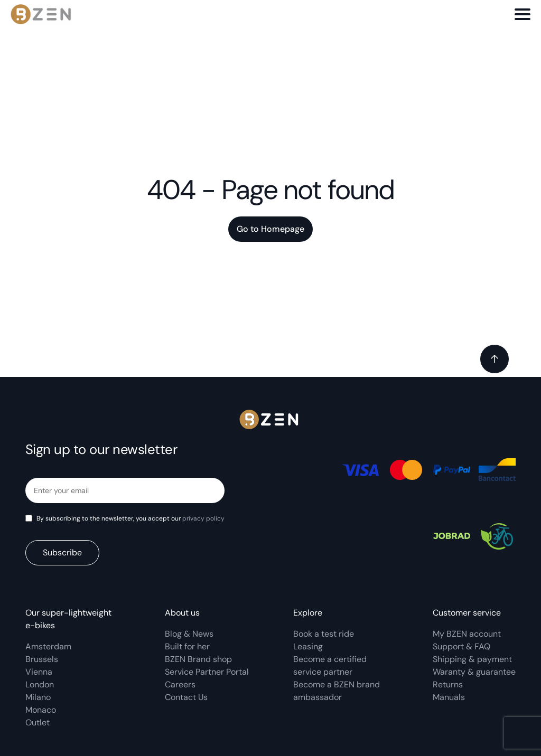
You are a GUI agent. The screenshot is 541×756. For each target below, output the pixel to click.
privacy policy (203, 518)
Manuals (449, 697)
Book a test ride (324, 634)
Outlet (38, 722)
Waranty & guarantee (474, 672)
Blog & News (189, 634)
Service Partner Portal (207, 672)
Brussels (42, 659)
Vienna (39, 672)
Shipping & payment (472, 659)
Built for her (187, 646)
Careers (180, 684)
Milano (38, 697)
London (40, 684)
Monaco (41, 710)
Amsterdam (48, 646)
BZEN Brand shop (198, 659)
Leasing (308, 646)
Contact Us (186, 697)
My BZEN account (467, 634)
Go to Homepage (270, 229)
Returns (448, 684)
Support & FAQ (461, 646)
